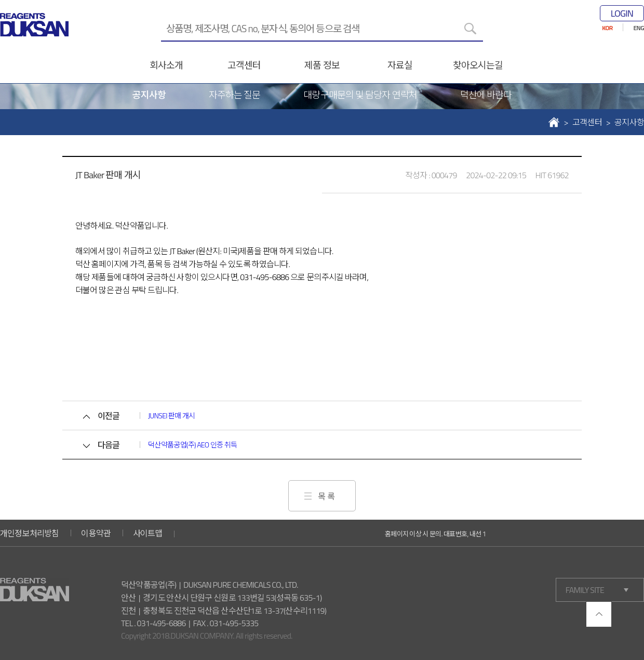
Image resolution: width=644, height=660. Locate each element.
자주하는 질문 (235, 95)
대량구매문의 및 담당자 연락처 (360, 95)
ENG (639, 28)
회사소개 (166, 65)
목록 (327, 496)
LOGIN (622, 13)
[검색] (470, 29)
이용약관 (96, 533)
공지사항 (149, 95)
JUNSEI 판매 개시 (172, 415)
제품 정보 (322, 65)
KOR (607, 28)
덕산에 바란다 (486, 95)
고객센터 (244, 65)
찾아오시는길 (478, 65)
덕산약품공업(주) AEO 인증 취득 (192, 445)
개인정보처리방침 (30, 533)
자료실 (400, 65)
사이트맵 (148, 533)
